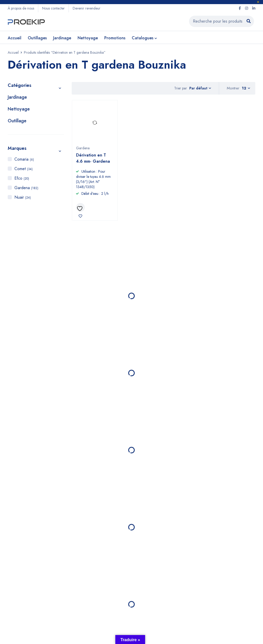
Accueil (13, 53)
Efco (22, 179)
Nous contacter (53, 8)
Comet (24, 170)
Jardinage (17, 98)
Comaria (24, 160)
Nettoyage (19, 110)
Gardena (26, 189)
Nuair (23, 198)
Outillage (17, 122)
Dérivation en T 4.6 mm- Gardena (93, 159)
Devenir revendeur (87, 8)
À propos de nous (21, 8)
